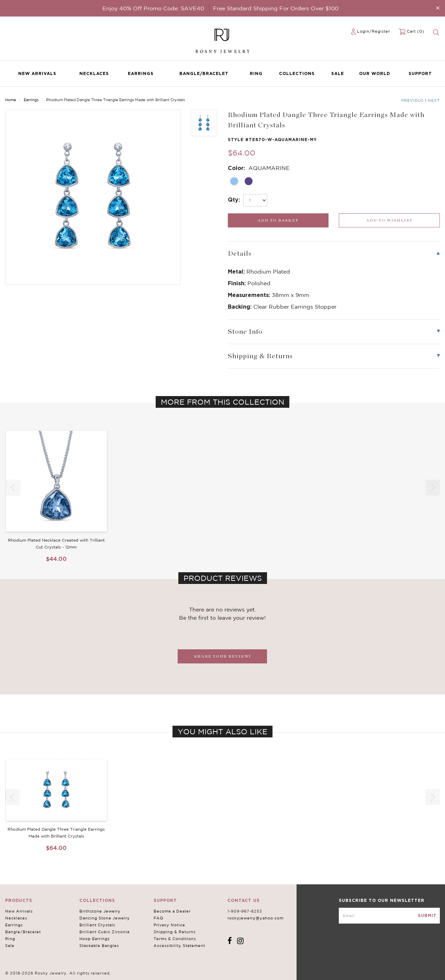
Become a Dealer (172, 911)
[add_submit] (278, 220)
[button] (433, 488)
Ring (256, 73)
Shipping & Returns (175, 932)
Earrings (141, 73)
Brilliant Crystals (97, 925)
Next (434, 100)
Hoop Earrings (94, 939)
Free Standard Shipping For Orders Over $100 (276, 8)
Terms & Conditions (175, 939)
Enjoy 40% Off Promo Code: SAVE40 (153, 8)
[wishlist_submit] (389, 220)
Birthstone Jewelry (100, 911)
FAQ (158, 918)
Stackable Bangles (99, 946)
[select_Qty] (255, 200)
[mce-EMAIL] (389, 916)
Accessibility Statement (179, 946)
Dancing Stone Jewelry (105, 918)
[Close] (438, 8)
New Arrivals (37, 73)
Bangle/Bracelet (204, 73)
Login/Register (374, 31)
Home (11, 100)
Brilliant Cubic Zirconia (104, 932)
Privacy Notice (169, 925)
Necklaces (94, 73)
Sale (338, 73)
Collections (297, 73)
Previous (413, 100)
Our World (375, 73)
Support (420, 73)
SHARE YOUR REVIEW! (222, 656)
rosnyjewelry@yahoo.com (255, 918)
